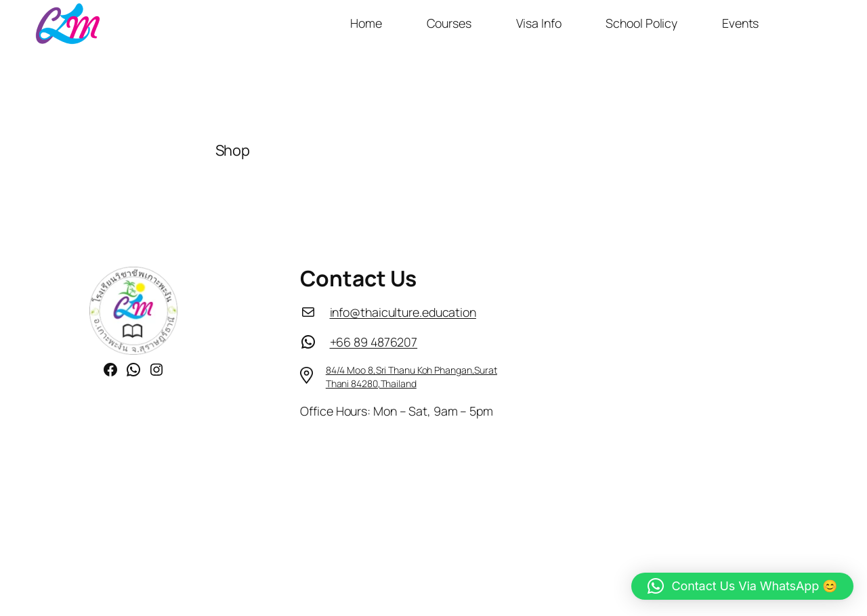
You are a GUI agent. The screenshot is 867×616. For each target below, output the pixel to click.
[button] (742, 586)
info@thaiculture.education (403, 312)
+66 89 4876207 (374, 342)
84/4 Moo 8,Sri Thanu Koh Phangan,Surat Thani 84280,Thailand (411, 377)
